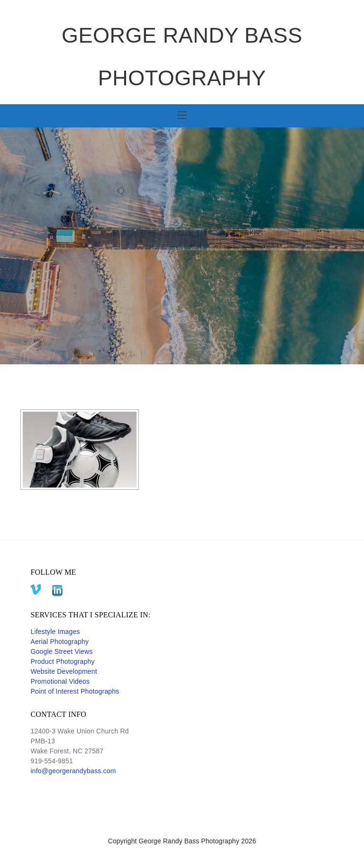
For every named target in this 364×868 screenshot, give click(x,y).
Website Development (64, 671)
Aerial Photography (59, 642)
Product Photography (62, 661)
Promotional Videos (60, 681)
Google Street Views (61, 651)
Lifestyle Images (55, 632)
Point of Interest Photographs (75, 691)
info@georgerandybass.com (73, 771)
